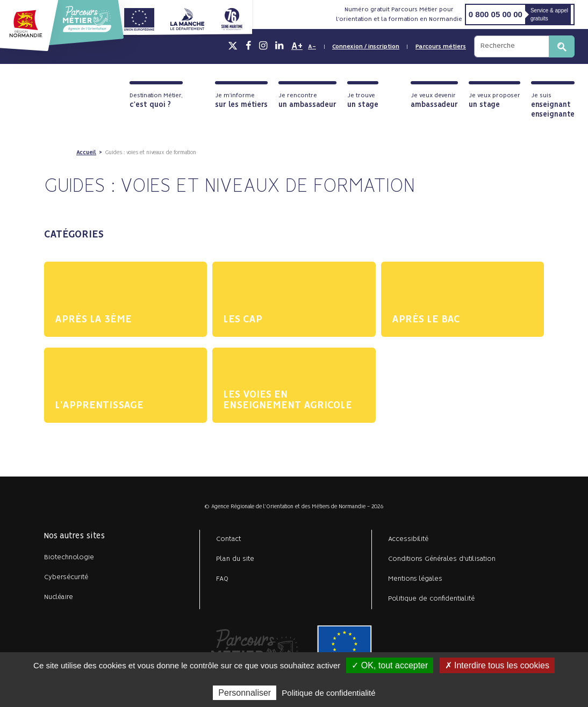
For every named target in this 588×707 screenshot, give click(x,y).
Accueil (86, 153)
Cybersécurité (66, 577)
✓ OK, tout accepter (390, 665)
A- (312, 47)
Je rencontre (307, 101)
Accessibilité (408, 539)
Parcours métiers (441, 47)
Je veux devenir (434, 101)
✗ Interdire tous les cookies (497, 665)
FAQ (222, 579)
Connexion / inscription (366, 47)
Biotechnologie (69, 557)
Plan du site (235, 559)
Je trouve (363, 101)
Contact (229, 539)
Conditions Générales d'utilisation (442, 559)
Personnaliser (245, 693)
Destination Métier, (156, 101)
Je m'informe (241, 101)
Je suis (553, 106)
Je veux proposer (494, 101)
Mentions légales (415, 579)
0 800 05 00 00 (496, 14)
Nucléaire (59, 597)
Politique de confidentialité (431, 599)
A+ (297, 46)
